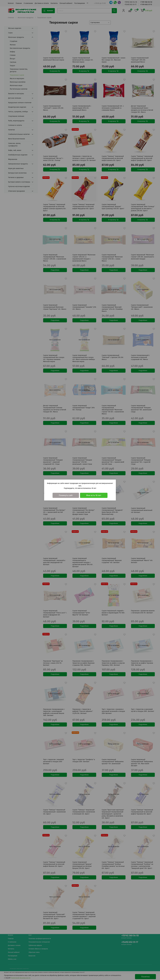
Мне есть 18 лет (94, 495)
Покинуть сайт (66, 495)
